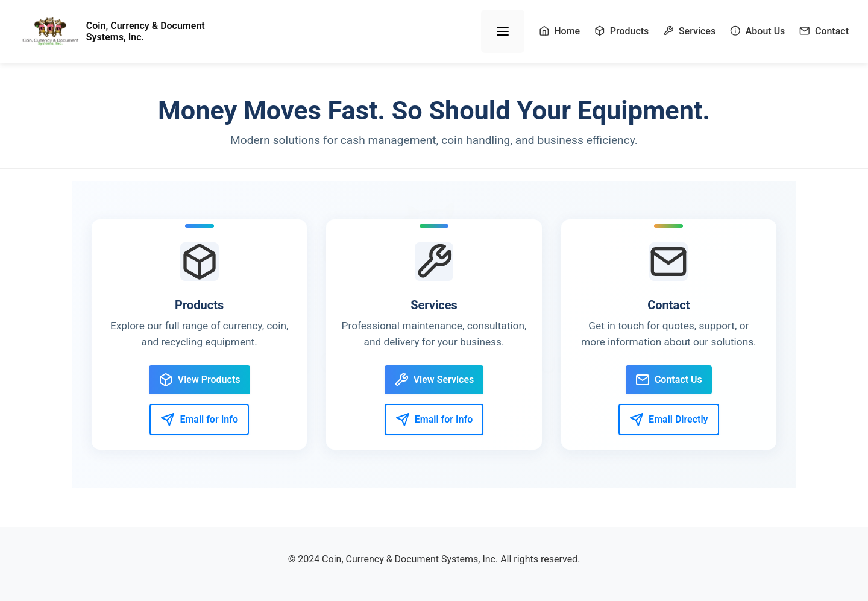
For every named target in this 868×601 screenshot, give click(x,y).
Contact (824, 31)
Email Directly (668, 420)
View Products (200, 380)
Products (621, 31)
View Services (434, 380)
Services (689, 31)
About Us (757, 31)
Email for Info (199, 420)
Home (560, 31)
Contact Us (669, 380)
